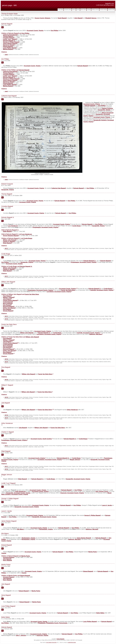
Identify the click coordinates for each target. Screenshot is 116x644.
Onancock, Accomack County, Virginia (72, 493)
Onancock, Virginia (42, 635)
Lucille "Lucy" (10, 39)
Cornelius (9, 38)
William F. (9, 297)
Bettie (100, 613)
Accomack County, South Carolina (41, 439)
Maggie (75, 460)
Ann (55, 31)
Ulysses (8, 311)
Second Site (54, 642)
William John (10, 240)
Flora (7, 296)
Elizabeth (91, 18)
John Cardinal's (49, 642)
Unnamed (9, 557)
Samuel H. (9, 45)
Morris (8, 303)
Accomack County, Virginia (35, 31)
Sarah (62, 18)
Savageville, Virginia (104, 110)
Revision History (103, 9)
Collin (20, 491)
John (78, 18)
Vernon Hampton (11, 236)
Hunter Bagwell (60, 639)
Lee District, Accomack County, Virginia (59, 292)
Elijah (7, 243)
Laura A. (107, 505)
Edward (8, 46)
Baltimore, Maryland (96, 334)
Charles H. (9, 241)
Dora (7, 309)
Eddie (7, 231)
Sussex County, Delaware (43, 18)
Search (74, 9)
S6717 (6, 248)
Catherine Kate (10, 35)
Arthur (72, 410)
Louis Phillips (10, 48)
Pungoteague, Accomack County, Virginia (45, 227)
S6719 (6, 362)
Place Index (83, 9)
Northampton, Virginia (46, 529)
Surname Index (68, 9)
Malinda (8, 49)
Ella (21, 529)
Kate (7, 305)
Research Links (111, 9)
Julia (7, 299)
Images (89, 9)
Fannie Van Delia (68, 290)
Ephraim (83, 66)
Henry (7, 560)
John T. (21, 635)
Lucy (13, 226)
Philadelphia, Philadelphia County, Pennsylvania (53, 623)
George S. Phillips (11, 42)
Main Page (61, 9)
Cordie (76, 226)
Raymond (9, 306)
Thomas (8, 36)
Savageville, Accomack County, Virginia (78, 479)
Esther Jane (9, 308)
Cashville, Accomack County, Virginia (102, 290)
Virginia (4, 553)
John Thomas (102, 491)
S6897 (6, 55)
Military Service (95, 9)
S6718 (6, 319)
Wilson (108, 113)
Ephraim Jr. (9, 41)
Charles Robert (10, 300)
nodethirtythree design (72, 642)
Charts (78, 9)
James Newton (10, 43)
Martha (93, 552)
